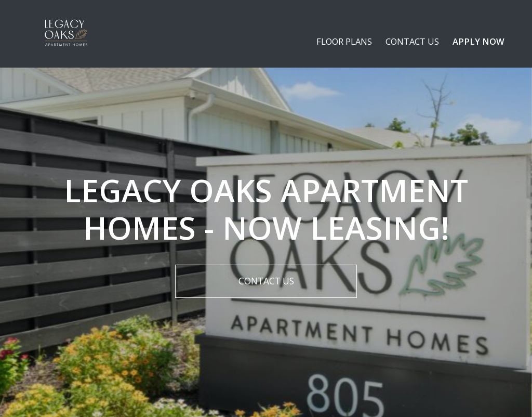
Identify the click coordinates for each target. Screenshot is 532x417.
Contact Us (412, 41)
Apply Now (478, 41)
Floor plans (344, 41)
